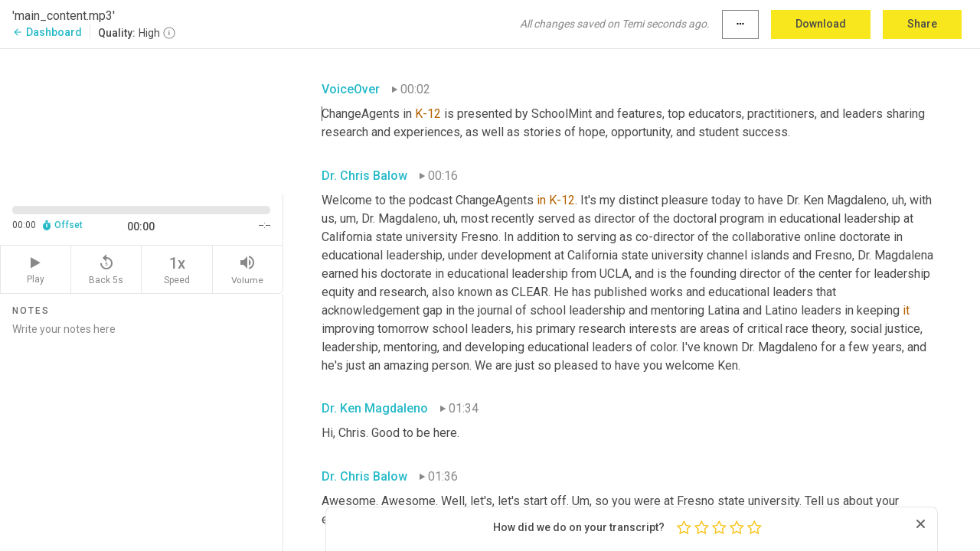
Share (922, 24)
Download (821, 24)
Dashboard (47, 32)
